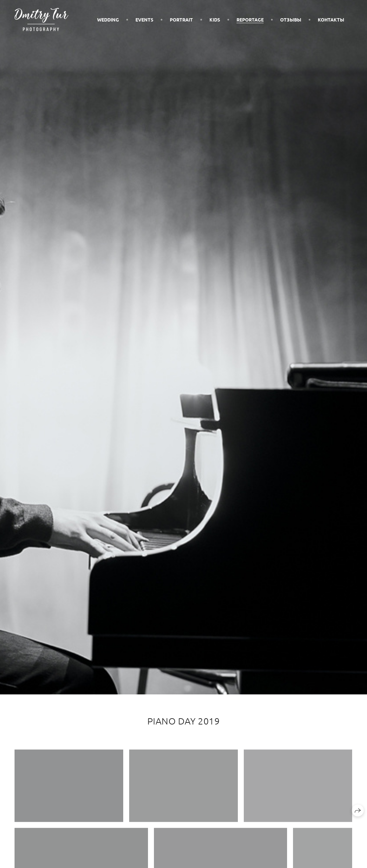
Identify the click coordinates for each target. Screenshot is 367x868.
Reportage (250, 20)
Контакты (331, 20)
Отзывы (291, 20)
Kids (215, 20)
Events (144, 20)
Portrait (181, 20)
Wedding (108, 20)
